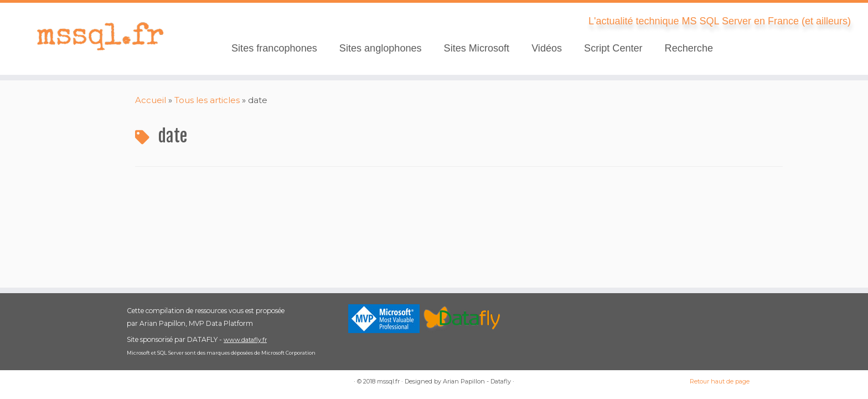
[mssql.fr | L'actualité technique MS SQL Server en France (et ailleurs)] (100, 36)
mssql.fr (388, 381)
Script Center (613, 48)
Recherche (689, 48)
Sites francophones (274, 48)
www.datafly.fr (245, 340)
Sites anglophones (381, 48)
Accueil (151, 100)
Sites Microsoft (477, 48)
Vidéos (547, 48)
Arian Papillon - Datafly (477, 381)
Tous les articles (207, 100)
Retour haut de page (720, 381)
